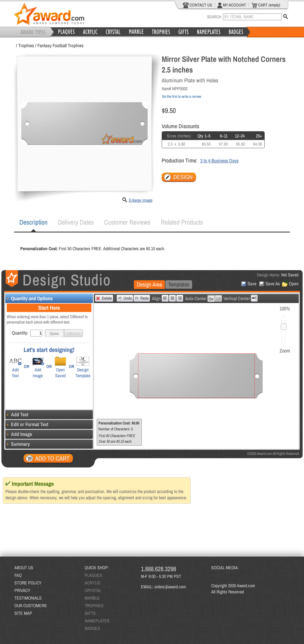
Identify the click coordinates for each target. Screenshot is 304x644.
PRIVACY (22, 590)
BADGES (92, 628)
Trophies (26, 45)
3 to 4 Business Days (219, 161)
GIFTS (90, 613)
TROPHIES (94, 605)
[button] (54, 333)
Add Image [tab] (19, 434)
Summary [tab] (18, 444)
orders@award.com (170, 587)
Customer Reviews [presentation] (127, 222)
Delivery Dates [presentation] (76, 222)
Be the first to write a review (182, 96)
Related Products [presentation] (182, 222)
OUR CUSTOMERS (31, 605)
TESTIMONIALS (28, 598)
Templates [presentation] (179, 284)
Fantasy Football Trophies (60, 45)
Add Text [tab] (17, 414)
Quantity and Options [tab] (29, 298)
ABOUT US (24, 568)
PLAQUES (93, 575)
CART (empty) (266, 5)
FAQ (18, 575)
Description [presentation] (33, 222)
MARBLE (92, 598)
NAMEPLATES (97, 621)
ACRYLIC (93, 583)
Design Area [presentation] (149, 284)
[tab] (33, 222)
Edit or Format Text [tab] (27, 424)
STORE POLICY (28, 583)
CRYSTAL (93, 590)
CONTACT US (198, 5)
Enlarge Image (141, 200)
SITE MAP (23, 613)
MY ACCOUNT (232, 5)
